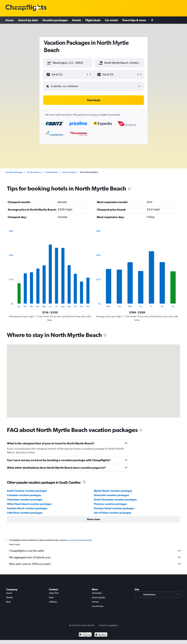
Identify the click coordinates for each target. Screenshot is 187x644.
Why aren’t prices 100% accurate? (95, 564)
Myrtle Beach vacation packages (113, 491)
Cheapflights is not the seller (95, 551)
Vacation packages (55, 20)
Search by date (28, 20)
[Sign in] (152, 20)
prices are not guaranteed (80, 540)
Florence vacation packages (110, 504)
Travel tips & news (134, 20)
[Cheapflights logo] (26, 8)
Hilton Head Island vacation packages (29, 504)
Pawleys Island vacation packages (114, 508)
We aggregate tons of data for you (95, 557)
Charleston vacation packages (25, 500)
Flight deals (93, 20)
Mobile (9, 597)
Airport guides (99, 597)
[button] (49, 63)
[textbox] (68, 63)
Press (51, 597)
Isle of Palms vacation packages (112, 513)
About (9, 593)
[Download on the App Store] (101, 635)
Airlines (95, 602)
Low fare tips (98, 606)
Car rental (111, 20)
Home (10, 20)
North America (34, 172)
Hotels (77, 20)
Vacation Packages (14, 172)
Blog (8, 602)
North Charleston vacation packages (115, 500)
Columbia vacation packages (24, 495)
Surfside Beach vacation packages (27, 508)
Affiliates (53, 602)
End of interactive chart (7, 305)
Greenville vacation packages (111, 495)
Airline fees (97, 593)
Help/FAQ (54, 593)
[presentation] (129, 189)
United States (51, 172)
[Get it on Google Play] (85, 635)
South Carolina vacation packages (27, 491)
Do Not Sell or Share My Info (82, 625)
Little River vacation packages (25, 513)
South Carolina (69, 172)
